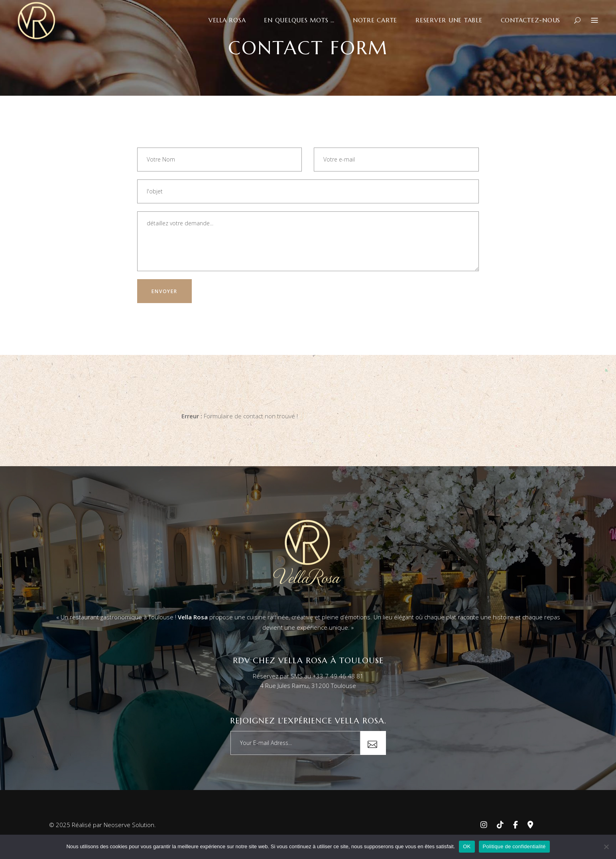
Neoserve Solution (129, 825)
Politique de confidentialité (514, 846)
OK (467, 846)
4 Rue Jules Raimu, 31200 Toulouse (308, 686)
